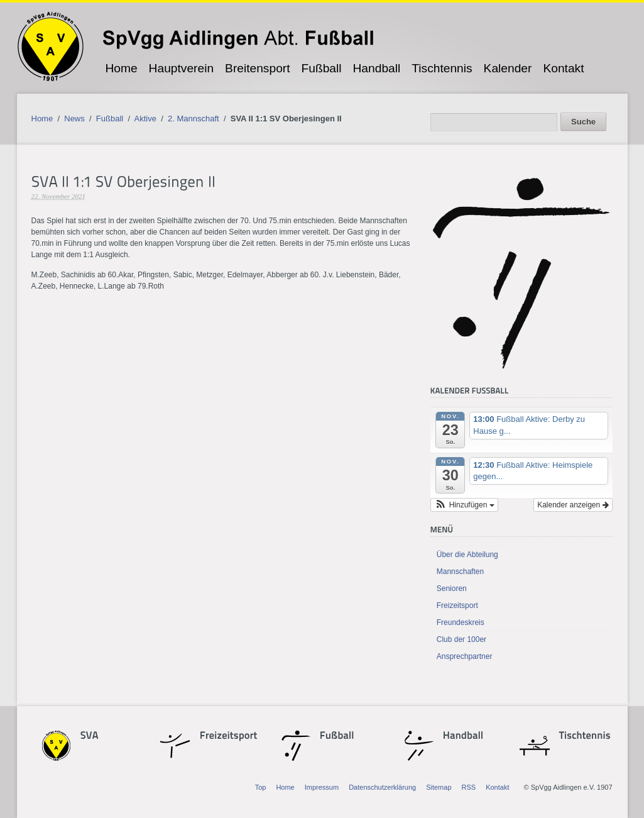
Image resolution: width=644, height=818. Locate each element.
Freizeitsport (457, 605)
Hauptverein (181, 68)
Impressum (322, 787)
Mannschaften (460, 572)
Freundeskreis (461, 622)
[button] (464, 505)
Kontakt (563, 68)
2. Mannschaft (194, 119)
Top (261, 787)
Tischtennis (442, 68)
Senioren (452, 589)
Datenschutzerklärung (382, 787)
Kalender (508, 68)
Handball (377, 68)
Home (121, 68)
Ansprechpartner (465, 656)
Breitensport (257, 68)
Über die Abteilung (467, 555)
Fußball (322, 68)
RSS (469, 787)
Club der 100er (461, 639)
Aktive (145, 119)
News (74, 119)
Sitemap (439, 787)
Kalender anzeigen (573, 505)
